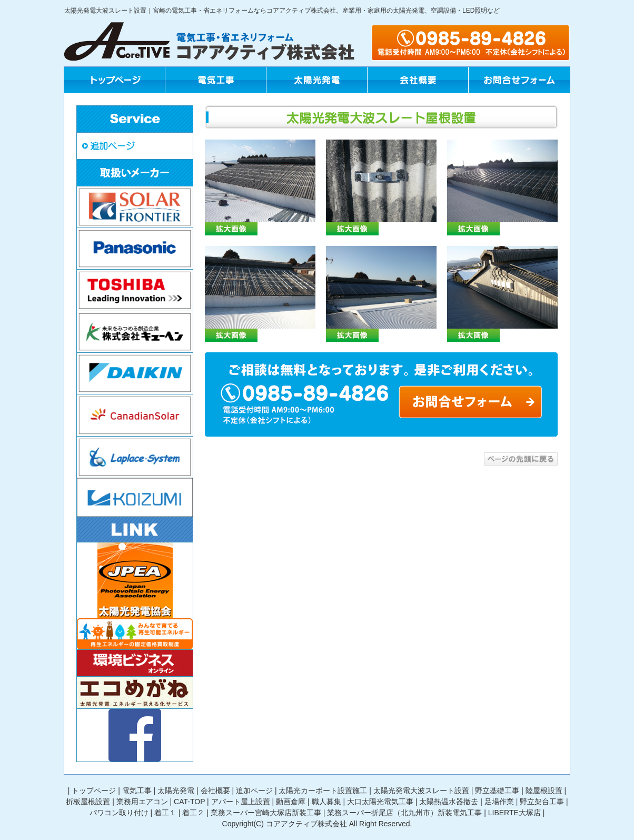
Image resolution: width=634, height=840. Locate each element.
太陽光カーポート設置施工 (323, 790)
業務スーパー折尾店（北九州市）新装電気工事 (404, 813)
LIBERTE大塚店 (514, 813)
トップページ (94, 790)
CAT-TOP (189, 802)
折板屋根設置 (88, 802)
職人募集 (326, 802)
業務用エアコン (142, 802)
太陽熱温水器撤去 (449, 802)
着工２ (193, 813)
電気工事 (137, 790)
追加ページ (254, 790)
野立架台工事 (542, 802)
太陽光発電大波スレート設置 (421, 790)
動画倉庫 (291, 802)
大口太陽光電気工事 (380, 802)
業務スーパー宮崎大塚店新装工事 (266, 813)
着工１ (165, 813)
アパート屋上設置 (241, 802)
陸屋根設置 (544, 790)
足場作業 (499, 802)
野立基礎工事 (497, 790)
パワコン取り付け (119, 813)
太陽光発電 (176, 790)
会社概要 (215, 790)
